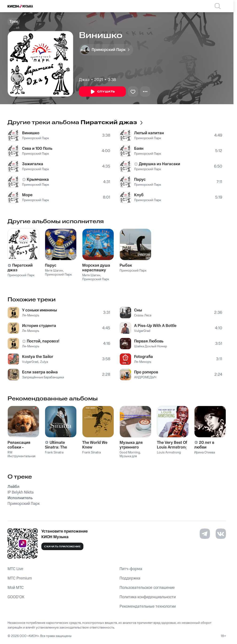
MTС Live (15, 569)
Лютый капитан (149, 133)
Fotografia (144, 357)
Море (27, 195)
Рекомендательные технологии (148, 606)
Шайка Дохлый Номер (151, 346)
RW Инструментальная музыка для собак (21, 456)
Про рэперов (146, 372)
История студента (39, 326)
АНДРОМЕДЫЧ (145, 377)
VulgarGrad (30, 362)
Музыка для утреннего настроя (134, 458)
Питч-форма (131, 569)
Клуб (139, 195)
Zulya (44, 362)
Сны (138, 310)
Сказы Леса (143, 315)
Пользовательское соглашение (147, 588)
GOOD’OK (16, 597)
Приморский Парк (36, 138)
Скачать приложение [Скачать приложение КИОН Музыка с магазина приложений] (62, 547)
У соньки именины (40, 310)
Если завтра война (40, 372)
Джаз (84, 80)
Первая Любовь (149, 341)
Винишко (31, 133)
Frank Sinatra (54, 452)
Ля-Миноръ (31, 315)
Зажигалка (33, 164)
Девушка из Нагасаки (159, 164)
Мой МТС (16, 588)
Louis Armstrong (169, 452)
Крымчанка (38, 180)
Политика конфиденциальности (148, 597)
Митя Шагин (54, 271)
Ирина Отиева (205, 452)
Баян (139, 149)
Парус (140, 180)
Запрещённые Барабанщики (43, 377)
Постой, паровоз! (43, 341)
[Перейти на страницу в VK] (221, 534)
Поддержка (130, 578)
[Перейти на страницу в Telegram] (205, 534)
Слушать (102, 92)
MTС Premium (20, 578)
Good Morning (130, 452)
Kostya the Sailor (38, 357)
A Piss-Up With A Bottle (155, 326)
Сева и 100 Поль (37, 149)
